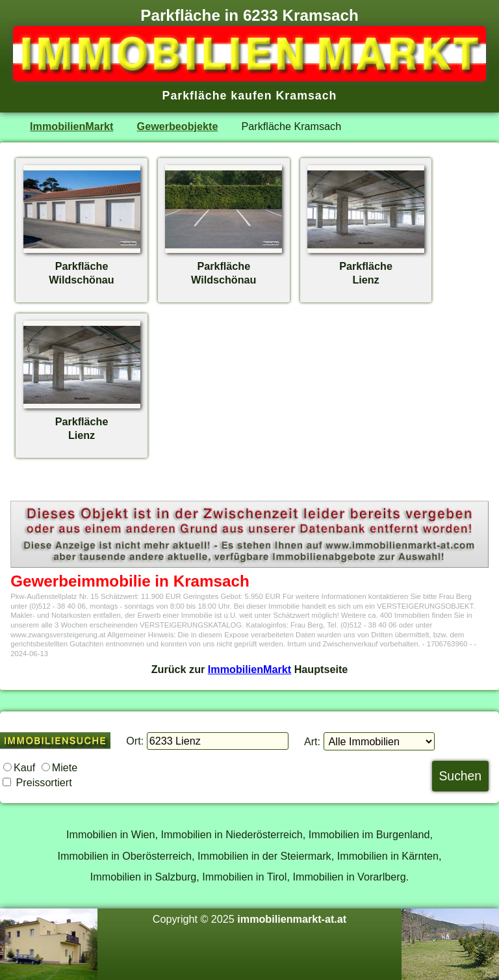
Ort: (135, 741)
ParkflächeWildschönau (82, 266)
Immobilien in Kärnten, (390, 856)
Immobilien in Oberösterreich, (126, 856)
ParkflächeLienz (366, 266)
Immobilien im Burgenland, (371, 834)
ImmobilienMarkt (71, 126)
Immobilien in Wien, (112, 834)
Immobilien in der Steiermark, (266, 856)
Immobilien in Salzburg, (145, 877)
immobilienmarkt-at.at (292, 919)
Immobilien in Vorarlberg (349, 877)
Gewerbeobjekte (178, 126)
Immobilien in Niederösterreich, (234, 834)
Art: (312, 741)
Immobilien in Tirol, (246, 877)
